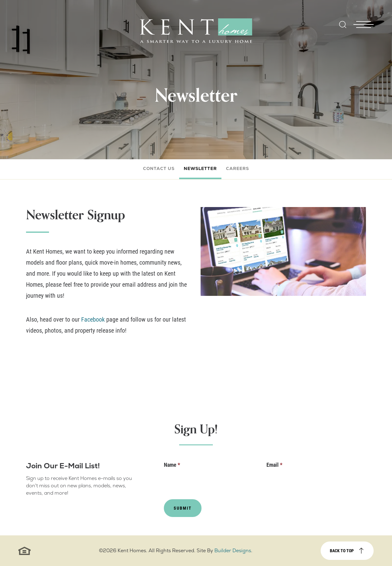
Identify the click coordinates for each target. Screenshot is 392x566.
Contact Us (159, 168)
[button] (343, 29)
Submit (183, 508)
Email (274, 465)
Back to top (342, 551)
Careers (237, 168)
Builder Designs (233, 551)
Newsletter (200, 168)
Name (172, 465)
